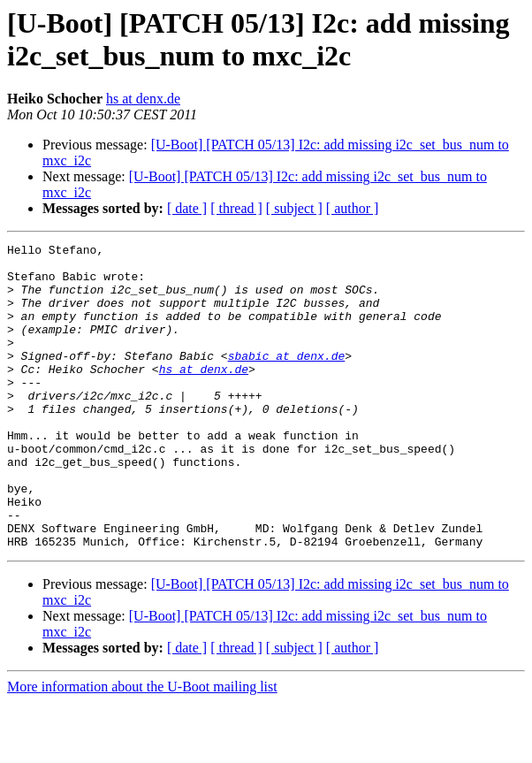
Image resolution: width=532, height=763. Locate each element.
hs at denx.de (143, 99)
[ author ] (353, 208)
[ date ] (187, 208)
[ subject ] (294, 208)
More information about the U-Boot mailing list (142, 748)
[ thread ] (236, 208)
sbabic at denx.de (287, 379)
